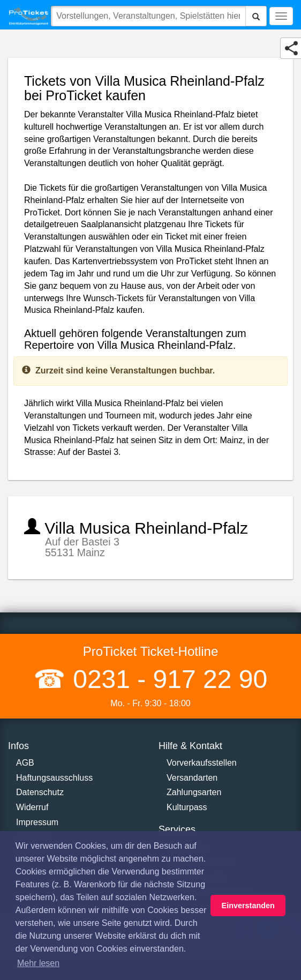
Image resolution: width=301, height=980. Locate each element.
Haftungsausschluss (54, 778)
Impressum (37, 822)
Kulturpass (187, 807)
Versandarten (192, 778)
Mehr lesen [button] (38, 963)
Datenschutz (40, 792)
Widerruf (32, 807)
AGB (25, 763)
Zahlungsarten (194, 792)
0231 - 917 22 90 (167, 679)
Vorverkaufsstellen (202, 763)
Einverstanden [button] (248, 906)
